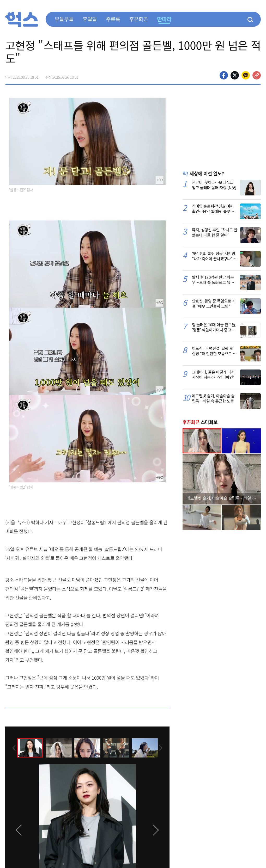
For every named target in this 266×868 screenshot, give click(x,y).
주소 (257, 75)
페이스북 (224, 75)
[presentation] (12, 748)
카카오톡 (246, 75)
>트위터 (235, 75)
